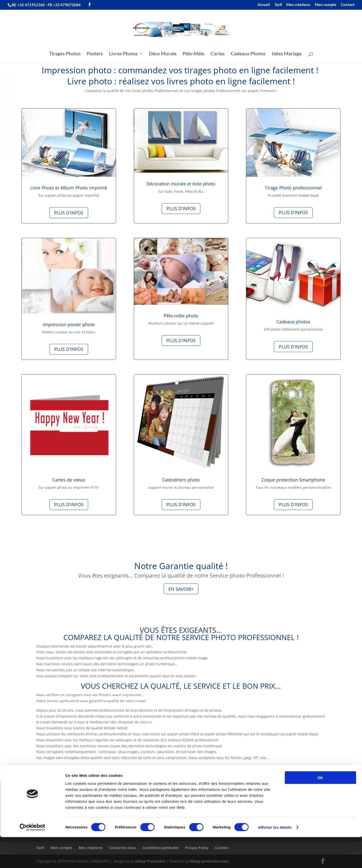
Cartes (218, 54)
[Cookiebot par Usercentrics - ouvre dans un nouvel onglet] (32, 858)
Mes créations (298, 5)
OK (320, 808)
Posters (95, 54)
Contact (348, 5)
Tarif (278, 5)
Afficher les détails (275, 858)
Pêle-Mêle (193, 54)
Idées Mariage (287, 54)
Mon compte (326, 5)
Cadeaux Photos (248, 54)
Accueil (264, 5)
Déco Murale (163, 54)
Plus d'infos (69, 213)
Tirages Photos (65, 54)
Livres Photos (123, 54)
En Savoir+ (181, 589)
